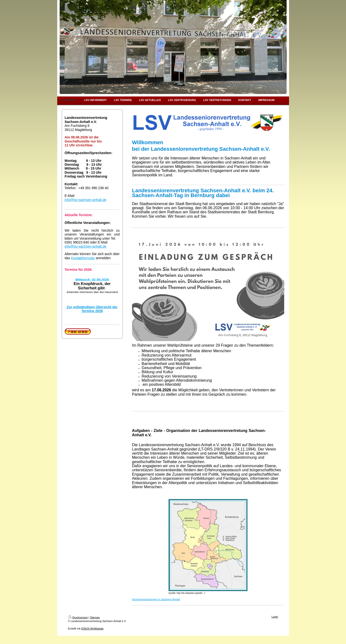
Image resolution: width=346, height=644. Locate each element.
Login (275, 617)
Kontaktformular (83, 258)
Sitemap (95, 617)
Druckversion (78, 617)
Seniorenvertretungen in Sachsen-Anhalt (156, 599)
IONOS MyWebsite (92, 629)
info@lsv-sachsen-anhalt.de (86, 200)
